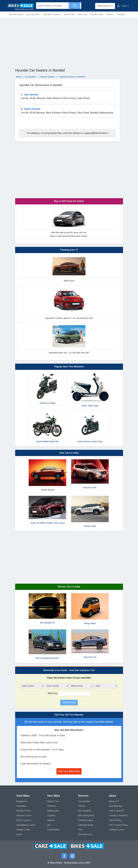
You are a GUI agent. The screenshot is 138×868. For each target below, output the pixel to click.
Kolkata (20, 830)
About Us (113, 801)
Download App (116, 806)
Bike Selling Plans (86, 816)
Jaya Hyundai (31, 95)
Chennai (20, 816)
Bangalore (21, 801)
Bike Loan (83, 14)
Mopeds (51, 820)
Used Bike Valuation (52, 14)
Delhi (19, 820)
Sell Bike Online (16, 14)
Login (123, 6)
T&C (111, 825)
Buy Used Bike (33, 14)
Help (111, 811)
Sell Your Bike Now (69, 771)
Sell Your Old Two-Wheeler (69, 715)
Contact (113, 816)
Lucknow (27, 820)
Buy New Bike (97, 14)
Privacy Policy (121, 825)
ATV (49, 825)
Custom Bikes (54, 830)
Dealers (110, 14)
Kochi (29, 816)
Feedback (123, 816)
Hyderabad (21, 806)
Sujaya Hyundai (32, 109)
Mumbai (20, 811)
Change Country (116, 830)
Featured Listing (85, 820)
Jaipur (33, 825)
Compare (121, 14)
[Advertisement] (69, 42)
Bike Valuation (85, 811)
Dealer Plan (69, 14)
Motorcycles (53, 811)
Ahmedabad (22, 825)
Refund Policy (115, 820)
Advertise (120, 811)
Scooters (51, 816)
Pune (28, 811)
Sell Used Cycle (85, 834)
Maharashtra (105, 6)
